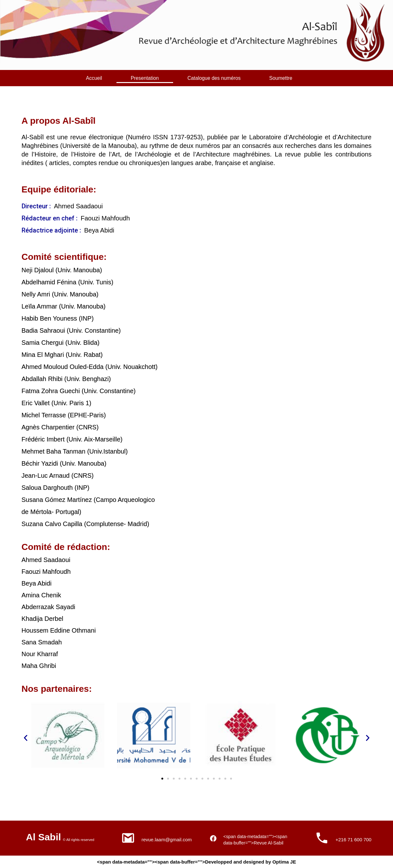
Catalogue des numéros (223, 77)
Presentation (150, 77)
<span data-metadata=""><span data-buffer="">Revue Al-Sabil (253, 837)
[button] (26, 736)
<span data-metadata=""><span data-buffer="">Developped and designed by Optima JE (196, 862)
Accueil (96, 77)
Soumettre (294, 77)
